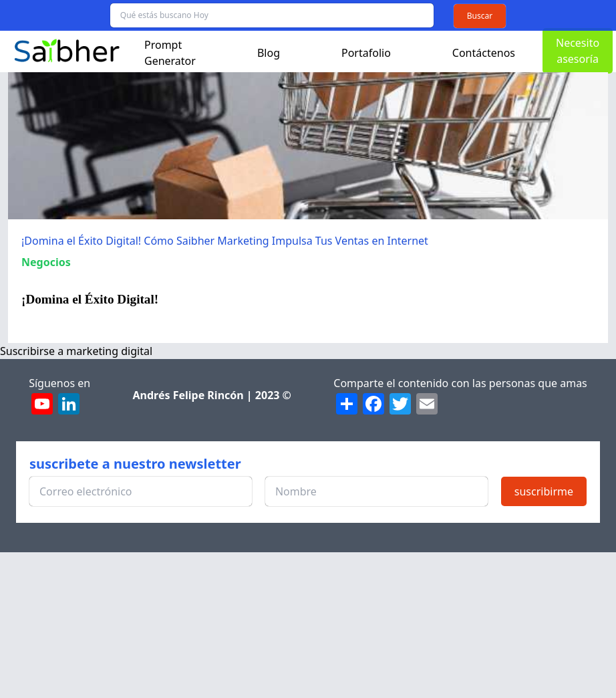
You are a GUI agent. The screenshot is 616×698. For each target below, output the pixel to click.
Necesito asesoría (578, 51)
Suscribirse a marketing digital (76, 351)
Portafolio (366, 53)
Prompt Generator (170, 53)
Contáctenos (484, 53)
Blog (269, 53)
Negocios (46, 262)
